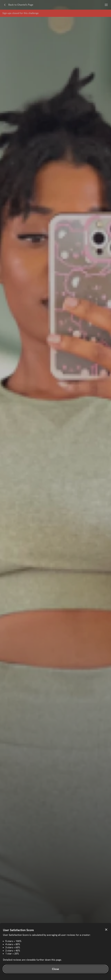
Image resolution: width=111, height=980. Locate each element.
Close (55, 969)
